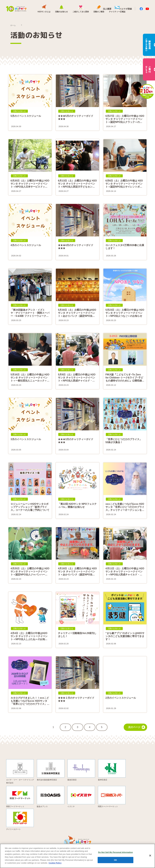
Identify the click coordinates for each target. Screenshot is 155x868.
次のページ (137, 727)
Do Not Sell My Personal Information (115, 852)
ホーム (13, 25)
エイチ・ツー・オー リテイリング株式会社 (20, 781)
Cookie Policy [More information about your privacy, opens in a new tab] (55, 863)
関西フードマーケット (15, 806)
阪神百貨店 (103, 780)
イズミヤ (71, 806)
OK (115, 860)
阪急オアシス (42, 806)
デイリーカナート (13, 829)
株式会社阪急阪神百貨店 (47, 780)
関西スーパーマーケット (108, 806)
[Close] (150, 856)
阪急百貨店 (72, 780)
